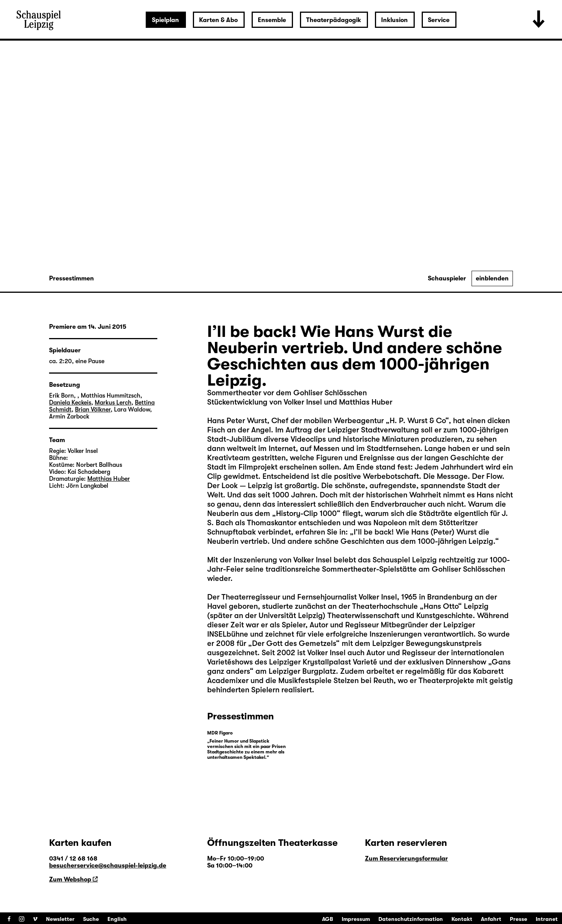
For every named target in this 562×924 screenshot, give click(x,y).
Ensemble (272, 20)
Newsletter (60, 919)
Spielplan (165, 20)
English (117, 919)
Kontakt (462, 919)
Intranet (547, 919)
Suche (91, 919)
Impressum (356, 919)
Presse (519, 919)
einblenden (492, 278)
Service (439, 20)
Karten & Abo (218, 20)
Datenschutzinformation (411, 919)
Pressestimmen (72, 278)
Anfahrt (491, 919)
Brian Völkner (93, 410)
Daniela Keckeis (70, 403)
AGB (328, 919)
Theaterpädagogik (334, 20)
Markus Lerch (113, 403)
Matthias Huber (109, 479)
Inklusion (394, 20)
